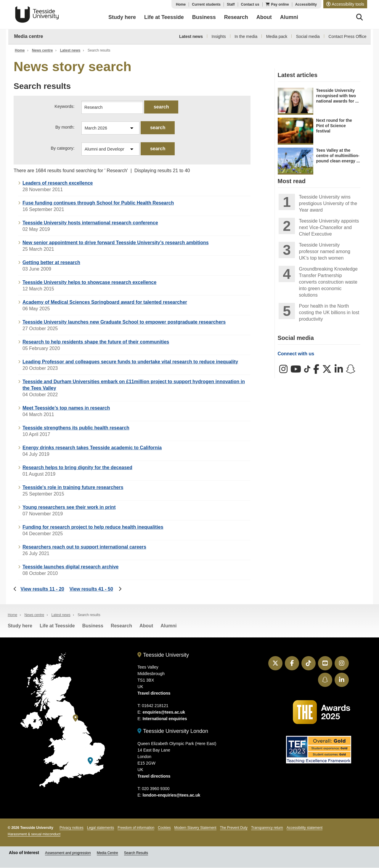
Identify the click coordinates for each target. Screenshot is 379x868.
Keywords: (64, 106)
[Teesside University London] (90, 761)
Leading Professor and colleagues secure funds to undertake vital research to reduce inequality (130, 362)
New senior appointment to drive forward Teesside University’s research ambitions (116, 243)
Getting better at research (51, 263)
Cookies (164, 828)
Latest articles (298, 75)
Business (93, 626)
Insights (219, 36)
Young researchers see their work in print (69, 507)
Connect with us (296, 354)
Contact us (250, 4)
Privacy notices (72, 828)
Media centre (29, 36)
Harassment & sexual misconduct (34, 834)
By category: (63, 148)
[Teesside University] (76, 718)
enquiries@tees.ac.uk (164, 712)
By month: (65, 127)
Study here (20, 626)
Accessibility (306, 4)
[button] (345, 4)
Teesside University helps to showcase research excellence (89, 283)
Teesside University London (173, 731)
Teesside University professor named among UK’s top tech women (325, 251)
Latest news (191, 36)
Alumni (168, 626)
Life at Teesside (57, 626)
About (146, 626)
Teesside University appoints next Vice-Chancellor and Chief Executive (329, 227)
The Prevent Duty (234, 828)
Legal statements (101, 828)
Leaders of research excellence (58, 183)
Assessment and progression (68, 853)
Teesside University (37, 15)
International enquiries (165, 719)
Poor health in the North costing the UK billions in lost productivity (329, 312)
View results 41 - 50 (91, 589)
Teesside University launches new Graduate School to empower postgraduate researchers (124, 322)
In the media (246, 36)
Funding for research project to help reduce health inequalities (93, 527)
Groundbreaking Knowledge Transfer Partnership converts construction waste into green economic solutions (328, 282)
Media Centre (107, 853)
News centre (42, 50)
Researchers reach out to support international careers (84, 547)
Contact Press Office (347, 36)
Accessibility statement (305, 828)
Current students (206, 4)
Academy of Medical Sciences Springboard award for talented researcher (105, 302)
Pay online (280, 4)
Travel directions (154, 693)
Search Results (136, 853)
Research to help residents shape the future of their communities (96, 342)
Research (121, 626)
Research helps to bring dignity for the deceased (77, 468)
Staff (231, 4)
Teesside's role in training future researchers (73, 488)
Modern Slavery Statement (195, 828)
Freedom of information (136, 828)
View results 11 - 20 (42, 589)
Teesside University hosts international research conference (90, 223)
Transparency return (267, 828)
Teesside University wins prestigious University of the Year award (328, 203)
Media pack (277, 36)
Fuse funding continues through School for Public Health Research (98, 203)
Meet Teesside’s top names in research (66, 408)
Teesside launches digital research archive (70, 567)
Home (181, 4)
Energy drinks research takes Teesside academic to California (92, 448)
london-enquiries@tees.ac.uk (171, 795)
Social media (308, 36)
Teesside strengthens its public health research (76, 428)
